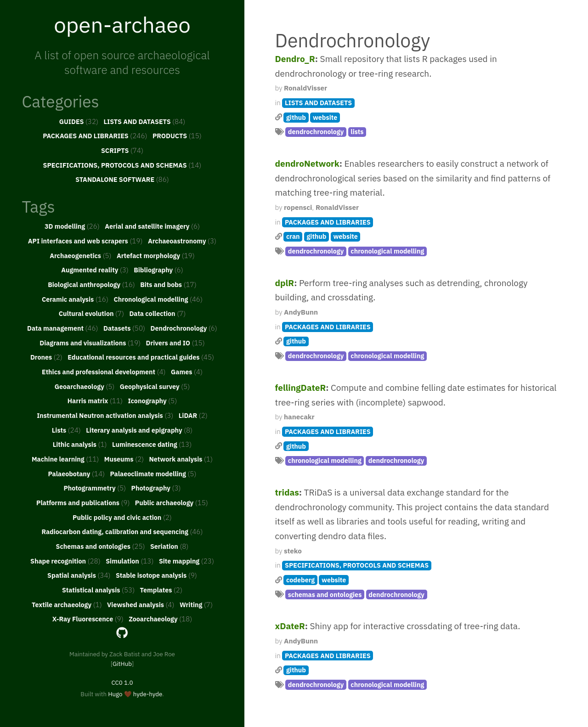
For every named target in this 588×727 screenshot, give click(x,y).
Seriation (169, 546)
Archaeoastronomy (182, 241)
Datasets (124, 328)
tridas (287, 492)
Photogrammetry (95, 488)
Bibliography (158, 270)
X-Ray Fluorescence (88, 619)
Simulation (130, 561)
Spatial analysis (79, 575)
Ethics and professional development (104, 372)
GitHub (122, 664)
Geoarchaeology (85, 386)
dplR (285, 283)
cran (293, 236)
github (296, 117)
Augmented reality (95, 270)
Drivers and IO (175, 343)
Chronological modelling (158, 299)
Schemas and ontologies (101, 546)
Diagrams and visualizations (90, 343)
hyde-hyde (148, 694)
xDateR (290, 626)
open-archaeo (122, 24)
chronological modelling (387, 251)
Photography (156, 488)
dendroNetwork (307, 163)
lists (357, 132)
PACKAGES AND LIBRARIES (95, 135)
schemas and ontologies (325, 595)
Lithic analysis (80, 444)
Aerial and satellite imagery (152, 226)
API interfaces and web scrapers (85, 241)
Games (187, 372)
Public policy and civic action (122, 517)
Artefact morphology (156, 255)
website (325, 117)
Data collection (157, 313)
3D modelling (72, 226)
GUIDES (79, 121)
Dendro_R (295, 59)
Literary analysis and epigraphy (139, 430)
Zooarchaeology (160, 619)
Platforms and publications (83, 502)
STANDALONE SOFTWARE (122, 179)
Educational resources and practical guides (141, 357)
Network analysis (181, 459)
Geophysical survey (155, 386)
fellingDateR (301, 388)
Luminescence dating (152, 444)
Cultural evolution (91, 313)
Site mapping (187, 561)
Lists (66, 430)
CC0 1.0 (122, 682)
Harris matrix (95, 400)
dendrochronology (316, 132)
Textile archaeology (67, 604)
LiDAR (193, 415)
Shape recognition (65, 561)
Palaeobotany (76, 473)
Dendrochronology (184, 328)
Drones (46, 357)
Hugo (115, 694)
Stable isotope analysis (156, 575)
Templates (161, 590)
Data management (63, 328)
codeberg (300, 580)
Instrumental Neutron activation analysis (105, 415)
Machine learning (65, 459)
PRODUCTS (177, 135)
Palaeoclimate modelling (153, 473)
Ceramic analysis (75, 299)
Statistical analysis (98, 590)
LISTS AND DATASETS (145, 121)
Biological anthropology (91, 284)
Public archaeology (172, 502)
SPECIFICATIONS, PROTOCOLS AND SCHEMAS (122, 165)
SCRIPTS (122, 150)
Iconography (152, 400)
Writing (196, 604)
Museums (124, 459)
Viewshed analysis (141, 604)
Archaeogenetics (80, 255)
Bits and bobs (168, 284)
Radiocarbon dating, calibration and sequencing (122, 531)
